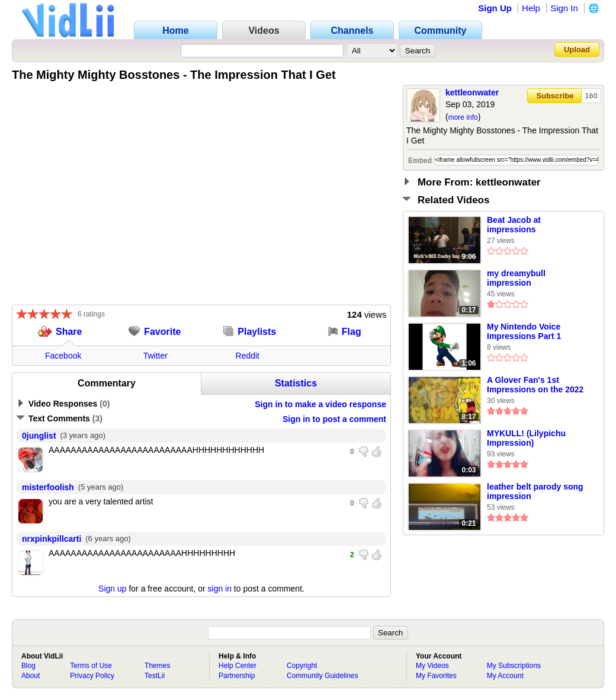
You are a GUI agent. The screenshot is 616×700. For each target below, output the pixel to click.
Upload (577, 49)
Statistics (296, 383)
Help (531, 8)
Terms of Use (91, 666)
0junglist (39, 436)
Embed (420, 161)
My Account (505, 676)
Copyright (302, 666)
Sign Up (495, 8)
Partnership (237, 676)
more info (463, 117)
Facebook (63, 356)
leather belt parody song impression (535, 491)
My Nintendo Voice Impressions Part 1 (524, 331)
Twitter (155, 356)
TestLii (155, 676)
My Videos (432, 666)
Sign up (112, 589)
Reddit (248, 356)
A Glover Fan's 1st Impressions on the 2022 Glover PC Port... (535, 385)
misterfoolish (48, 487)
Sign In (564, 8)
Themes (157, 666)
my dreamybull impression (516, 278)
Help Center (238, 666)
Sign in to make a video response (320, 404)
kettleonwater (472, 92)
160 (591, 96)
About (31, 676)
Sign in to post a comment (334, 419)
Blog (28, 666)
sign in (220, 589)
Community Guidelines (323, 676)
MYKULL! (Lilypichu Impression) (526, 438)
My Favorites (436, 676)
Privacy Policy (92, 676)
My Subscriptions (514, 666)
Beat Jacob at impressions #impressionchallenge (530, 225)
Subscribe (555, 96)
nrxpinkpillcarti (52, 539)
